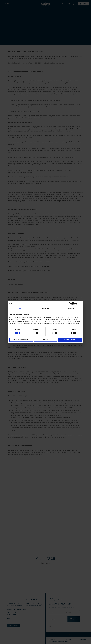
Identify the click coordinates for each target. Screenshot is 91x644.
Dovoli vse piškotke (70, 340)
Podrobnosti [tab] (45, 309)
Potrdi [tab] (21, 309)
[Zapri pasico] (81, 304)
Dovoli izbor (45, 340)
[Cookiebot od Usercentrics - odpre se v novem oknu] (70, 304)
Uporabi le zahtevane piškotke (21, 340)
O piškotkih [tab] (70, 309)
